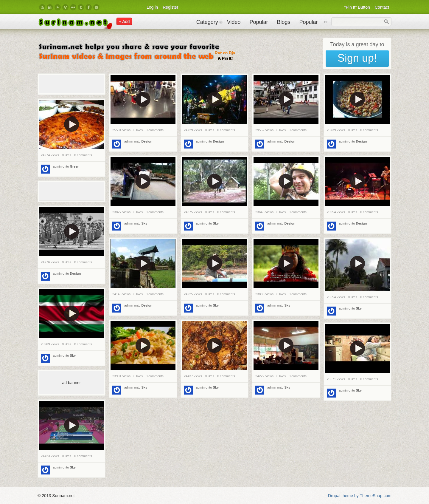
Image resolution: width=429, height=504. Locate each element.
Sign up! (357, 58)
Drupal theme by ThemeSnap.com (360, 496)
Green (75, 166)
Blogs (283, 22)
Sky (144, 223)
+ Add (124, 21)
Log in (152, 7)
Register (170, 7)
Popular (259, 22)
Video (234, 22)
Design (147, 141)
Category (207, 22)
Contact (382, 7)
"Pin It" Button (357, 7)
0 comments (155, 130)
